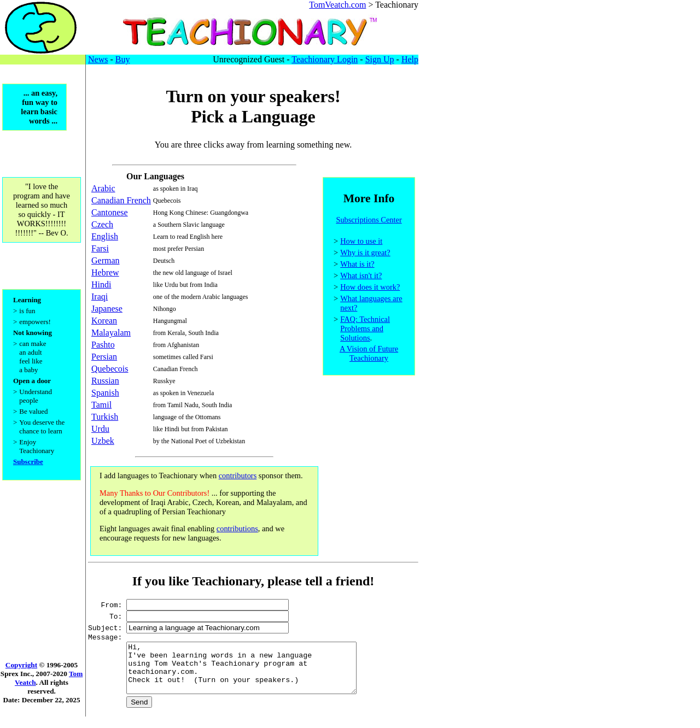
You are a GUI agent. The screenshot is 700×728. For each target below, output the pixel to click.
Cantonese (110, 212)
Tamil (101, 405)
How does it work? (370, 289)
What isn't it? (361, 277)
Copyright (21, 676)
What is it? (357, 266)
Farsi (100, 248)
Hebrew (105, 272)
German (106, 260)
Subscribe (28, 470)
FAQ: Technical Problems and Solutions (365, 330)
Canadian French (121, 200)
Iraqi (100, 297)
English (105, 236)
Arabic (103, 188)
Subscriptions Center (369, 221)
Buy (123, 59)
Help (410, 59)
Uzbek (103, 441)
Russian (105, 381)
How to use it (361, 243)
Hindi (101, 284)
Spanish (105, 393)
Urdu (100, 429)
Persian (104, 357)
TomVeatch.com (337, 5)
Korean (104, 321)
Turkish (105, 417)
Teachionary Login (325, 59)
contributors (238, 475)
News (98, 59)
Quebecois (110, 369)
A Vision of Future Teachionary (369, 355)
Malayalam (111, 333)
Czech (102, 224)
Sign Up (380, 59)
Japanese (107, 309)
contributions (237, 529)
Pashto (103, 345)
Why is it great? (365, 254)
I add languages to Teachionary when (159, 475)
